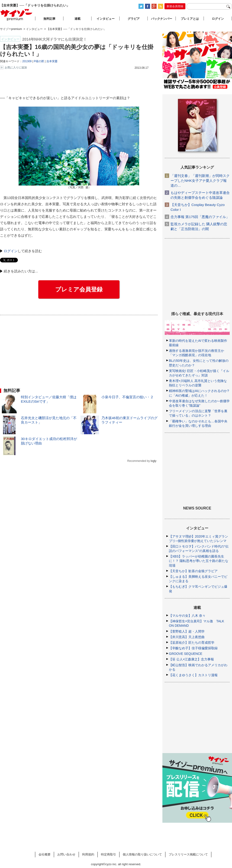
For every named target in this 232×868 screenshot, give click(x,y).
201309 (27, 61)
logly (153, 461)
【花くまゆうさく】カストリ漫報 (193, 675)
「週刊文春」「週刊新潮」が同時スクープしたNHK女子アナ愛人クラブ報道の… (200, 181)
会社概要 (45, 854)
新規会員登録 (175, 6)
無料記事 (49, 19)
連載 (77, 19)
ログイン (11, 251)
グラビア (134, 19)
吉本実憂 (52, 61)
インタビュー (106, 19)
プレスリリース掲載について (188, 854)
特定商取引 (108, 854)
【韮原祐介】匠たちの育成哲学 (192, 643)
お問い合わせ (66, 854)
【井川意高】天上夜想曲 (187, 637)
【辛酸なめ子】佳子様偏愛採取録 (193, 648)
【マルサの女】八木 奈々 (187, 616)
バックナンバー (162, 19)
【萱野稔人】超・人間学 (187, 631)
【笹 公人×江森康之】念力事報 (191, 659)
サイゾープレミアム (16, 15)
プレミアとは (190, 19)
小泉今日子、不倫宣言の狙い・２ (127, 397)
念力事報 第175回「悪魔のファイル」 (200, 217)
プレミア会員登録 (79, 289)
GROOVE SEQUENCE (186, 654)
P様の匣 (39, 61)
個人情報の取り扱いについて (142, 854)
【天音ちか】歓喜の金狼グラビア (193, 571)
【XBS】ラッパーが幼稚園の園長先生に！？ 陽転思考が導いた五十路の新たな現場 (199, 561)
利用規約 (88, 854)
